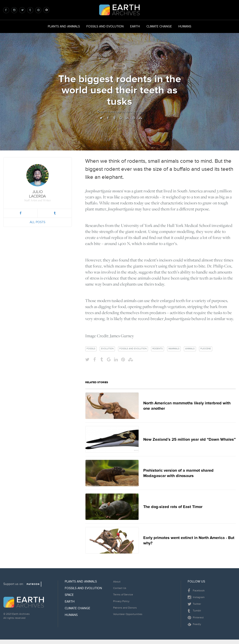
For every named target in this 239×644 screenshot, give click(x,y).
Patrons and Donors (125, 608)
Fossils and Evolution (105, 26)
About (117, 582)
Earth (135, 26)
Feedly (194, 624)
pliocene (206, 349)
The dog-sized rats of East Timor (173, 507)
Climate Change (159, 26)
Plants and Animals (64, 26)
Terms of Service (123, 595)
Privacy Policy (121, 601)
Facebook (196, 591)
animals (190, 349)
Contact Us (120, 588)
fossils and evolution (133, 349)
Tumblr (194, 611)
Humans (185, 26)
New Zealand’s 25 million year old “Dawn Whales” (189, 439)
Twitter (194, 604)
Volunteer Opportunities (128, 614)
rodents (158, 349)
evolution (107, 349)
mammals (174, 349)
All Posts (37, 222)
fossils (91, 349)
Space (69, 595)
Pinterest (196, 618)
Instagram (196, 597)
